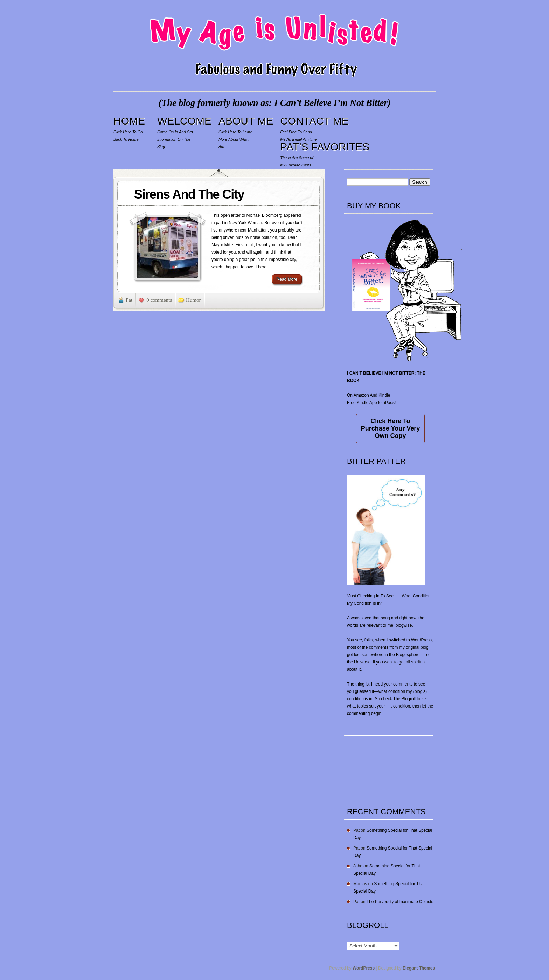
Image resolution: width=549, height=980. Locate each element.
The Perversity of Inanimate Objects (400, 902)
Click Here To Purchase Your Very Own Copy (390, 428)
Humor (193, 300)
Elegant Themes (419, 968)
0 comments (159, 300)
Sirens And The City (189, 194)
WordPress (364, 968)
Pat (129, 300)
